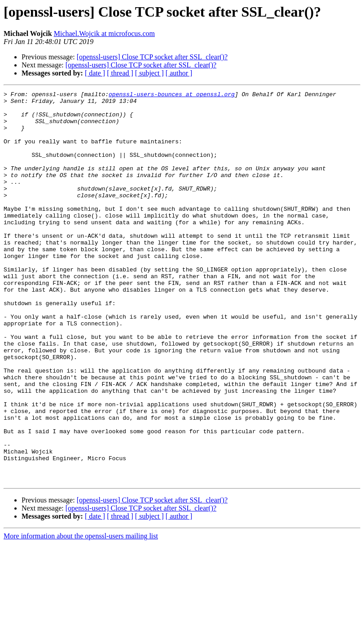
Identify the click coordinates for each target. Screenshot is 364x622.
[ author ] (179, 73)
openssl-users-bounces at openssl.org (172, 95)
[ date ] (95, 73)
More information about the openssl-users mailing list (81, 614)
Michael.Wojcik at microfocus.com (104, 33)
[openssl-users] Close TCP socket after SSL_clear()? (152, 57)
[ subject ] (149, 73)
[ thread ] (120, 73)
